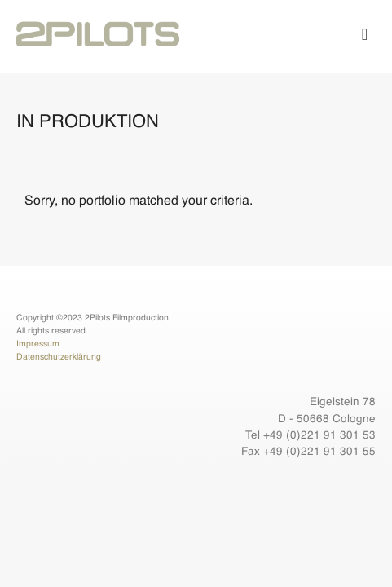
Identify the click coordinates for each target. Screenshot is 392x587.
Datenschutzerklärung (59, 357)
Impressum (38, 344)
